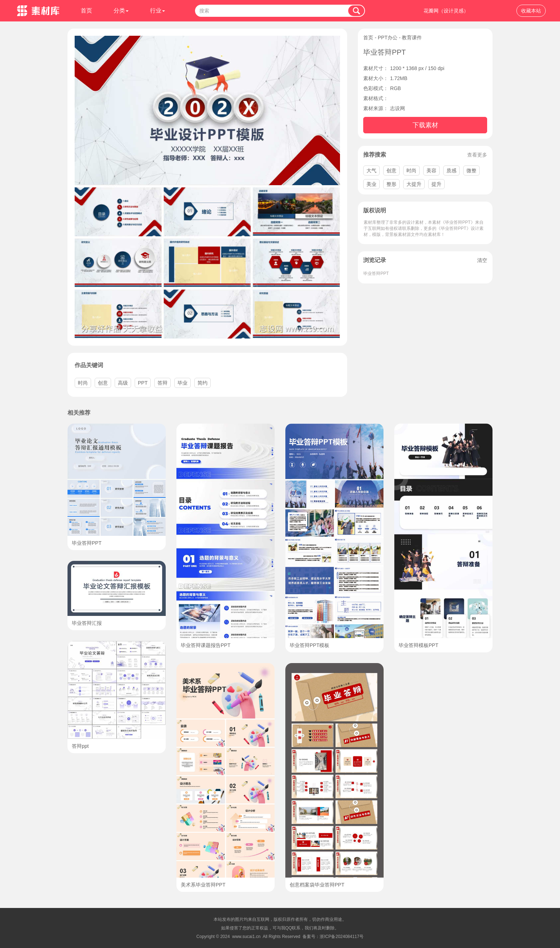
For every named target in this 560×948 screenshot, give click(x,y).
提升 (436, 184)
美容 (431, 171)
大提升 (414, 184)
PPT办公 (388, 38)
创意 (391, 171)
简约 (202, 383)
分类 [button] (121, 11)
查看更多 (477, 155)
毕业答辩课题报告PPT (206, 645)
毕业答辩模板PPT (418, 645)
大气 (371, 171)
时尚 (411, 171)
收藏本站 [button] (531, 11)
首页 (86, 11)
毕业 (182, 383)
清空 (482, 260)
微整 (471, 171)
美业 (371, 184)
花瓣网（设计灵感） (446, 11)
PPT (143, 383)
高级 (123, 383)
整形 (391, 184)
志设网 (397, 108)
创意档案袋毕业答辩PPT (317, 885)
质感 (451, 171)
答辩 (162, 383)
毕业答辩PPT (376, 273)
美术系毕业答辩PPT (203, 885)
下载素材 (425, 125)
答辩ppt (80, 746)
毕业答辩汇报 (87, 623)
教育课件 (412, 38)
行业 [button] (157, 11)
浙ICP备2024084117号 (342, 937)
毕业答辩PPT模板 (309, 645)
